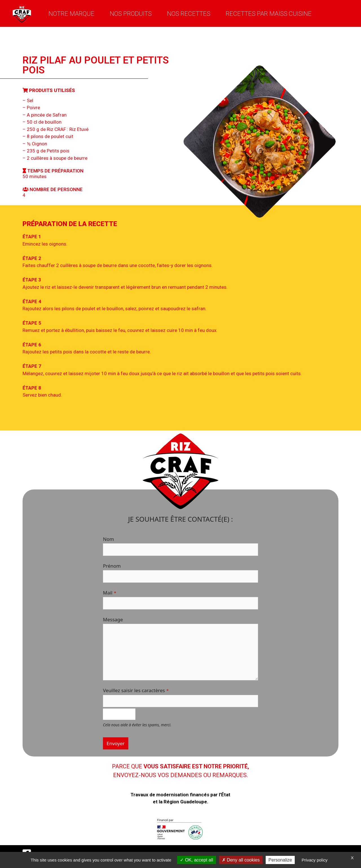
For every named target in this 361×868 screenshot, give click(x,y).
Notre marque (71, 14)
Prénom (112, 566)
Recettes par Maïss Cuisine (269, 14)
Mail (110, 593)
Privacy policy (315, 860)
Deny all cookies (241, 860)
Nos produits (131, 14)
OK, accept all (196, 860)
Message (113, 619)
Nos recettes (189, 14)
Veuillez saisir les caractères (136, 690)
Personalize (280, 860)
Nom (108, 539)
